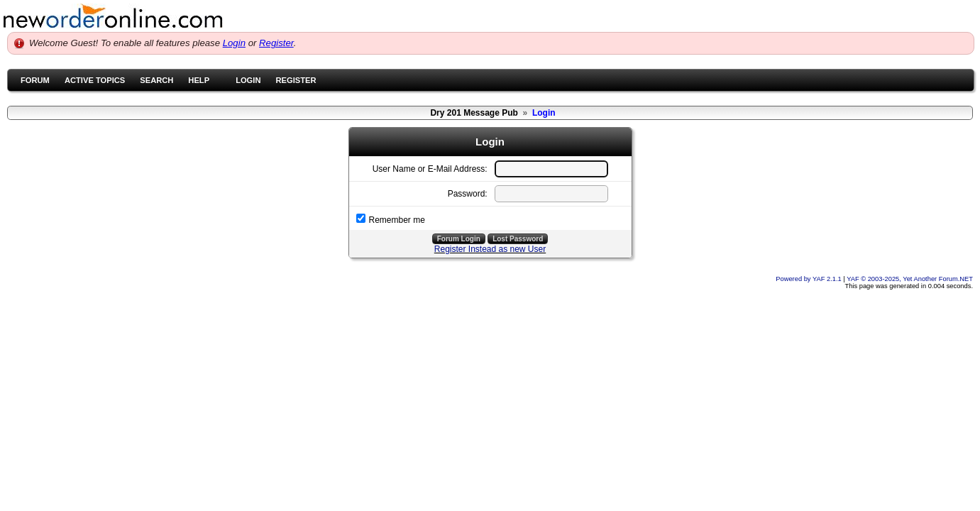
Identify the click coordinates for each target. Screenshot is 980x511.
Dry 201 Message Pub (474, 113)
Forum (35, 80)
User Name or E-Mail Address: (430, 169)
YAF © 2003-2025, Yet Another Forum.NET (910, 279)
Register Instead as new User (490, 249)
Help (199, 80)
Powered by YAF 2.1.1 (809, 279)
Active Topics (95, 80)
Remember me (397, 220)
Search (156, 80)
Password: (468, 194)
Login (234, 43)
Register (276, 43)
